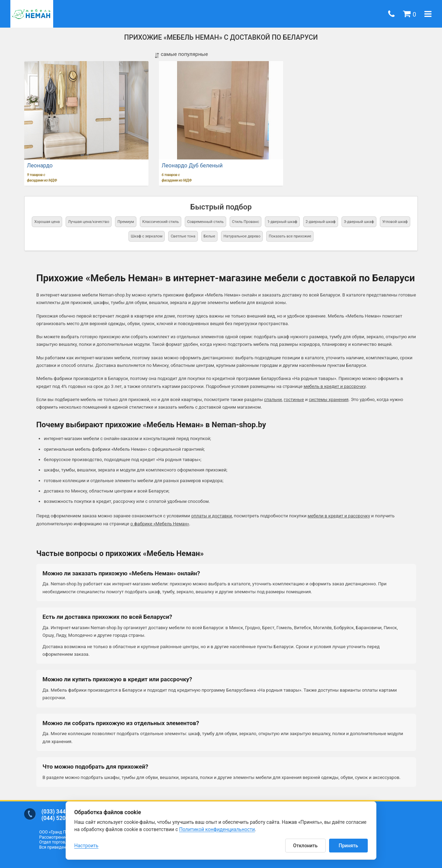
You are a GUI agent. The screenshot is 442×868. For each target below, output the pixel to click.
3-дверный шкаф (359, 222)
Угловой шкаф (395, 222)
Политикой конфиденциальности (217, 829)
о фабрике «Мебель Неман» (160, 524)
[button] (410, 14)
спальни (273, 399)
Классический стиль (161, 222)
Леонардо (40, 165)
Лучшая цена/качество (89, 222)
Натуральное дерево (242, 236)
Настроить (86, 846)
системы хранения (329, 399)
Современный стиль (205, 222)
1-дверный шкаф (282, 222)
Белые (210, 236)
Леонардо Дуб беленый (192, 165)
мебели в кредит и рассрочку (339, 516)
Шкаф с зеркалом (147, 236)
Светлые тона (183, 236)
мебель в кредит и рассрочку (335, 386)
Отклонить (305, 846)
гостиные (294, 399)
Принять (348, 846)
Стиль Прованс (246, 222)
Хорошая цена (47, 222)
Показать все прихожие (290, 236)
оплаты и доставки (212, 516)
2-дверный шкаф (321, 222)
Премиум (126, 222)
